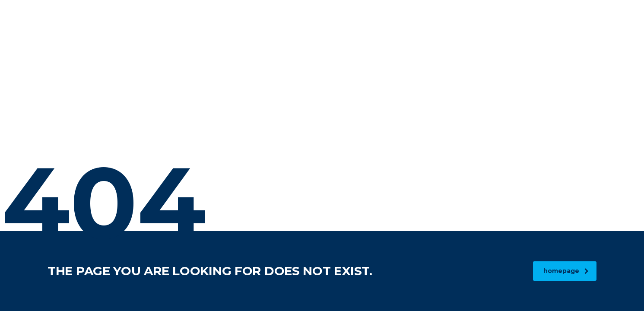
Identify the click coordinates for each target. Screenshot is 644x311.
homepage (566, 271)
